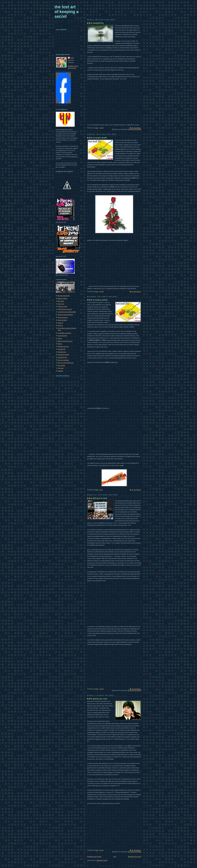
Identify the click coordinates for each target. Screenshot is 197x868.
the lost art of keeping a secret (67, 12)
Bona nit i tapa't (62, 298)
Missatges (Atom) (102, 860)
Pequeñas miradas (63, 355)
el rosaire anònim (100, 300)
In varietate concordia (64, 333)
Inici (115, 857)
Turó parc (61, 368)
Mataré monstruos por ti (65, 341)
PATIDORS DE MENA (134, 129)
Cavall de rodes (63, 306)
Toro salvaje (61, 365)
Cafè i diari (61, 304)
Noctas (60, 344)
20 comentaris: (136, 490)
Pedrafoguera (62, 352)
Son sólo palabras (63, 360)
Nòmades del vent (63, 346)
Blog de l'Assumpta (64, 296)
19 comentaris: (136, 292)
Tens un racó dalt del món (66, 363)
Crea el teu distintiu (62, 105)
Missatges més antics (135, 857)
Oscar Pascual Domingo (63, 71)
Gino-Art (60, 325)
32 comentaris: (136, 850)
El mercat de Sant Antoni (65, 315)
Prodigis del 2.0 (62, 357)
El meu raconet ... (63, 317)
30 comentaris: (136, 128)
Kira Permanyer (63, 336)
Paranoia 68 (61, 349)
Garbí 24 (60, 323)
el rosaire (100, 138)
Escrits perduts (62, 320)
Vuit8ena (60, 371)
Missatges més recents (94, 857)
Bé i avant (61, 301)
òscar (72, 58)
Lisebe (60, 338)
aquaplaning (98, 23)
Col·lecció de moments (65, 309)
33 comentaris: (136, 689)
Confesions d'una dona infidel (67, 312)
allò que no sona (100, 498)
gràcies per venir (100, 699)
